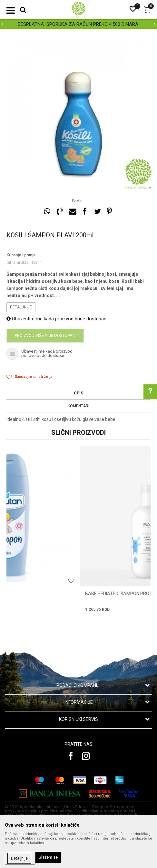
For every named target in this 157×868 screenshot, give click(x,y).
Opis (78, 393)
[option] (78, 24)
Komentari (78, 406)
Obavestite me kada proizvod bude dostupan (56, 319)
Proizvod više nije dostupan (45, 335)
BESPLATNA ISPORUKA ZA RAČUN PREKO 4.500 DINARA (78, 24)
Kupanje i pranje (21, 255)
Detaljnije (21, 307)
